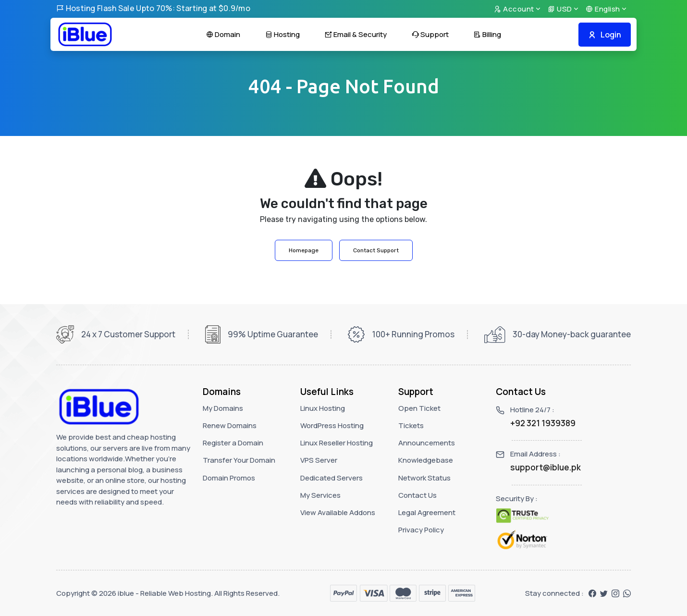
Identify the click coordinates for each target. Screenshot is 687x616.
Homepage (304, 250)
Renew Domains (230, 425)
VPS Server (319, 460)
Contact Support (376, 250)
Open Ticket (419, 408)
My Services (320, 495)
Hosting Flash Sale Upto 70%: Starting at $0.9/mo (153, 8)
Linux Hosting (323, 408)
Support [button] (430, 34)
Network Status (424, 478)
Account (514, 9)
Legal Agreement (427, 512)
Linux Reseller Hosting (337, 443)
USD (560, 9)
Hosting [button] (282, 34)
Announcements (427, 443)
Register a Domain (233, 443)
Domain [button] (223, 34)
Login (605, 35)
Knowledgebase (426, 460)
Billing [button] (487, 34)
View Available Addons (338, 512)
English (603, 9)
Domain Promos (229, 478)
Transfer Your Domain (239, 460)
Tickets (411, 425)
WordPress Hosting (332, 425)
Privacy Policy (421, 530)
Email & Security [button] (356, 34)
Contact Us (417, 495)
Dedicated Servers (331, 478)
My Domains (223, 408)
